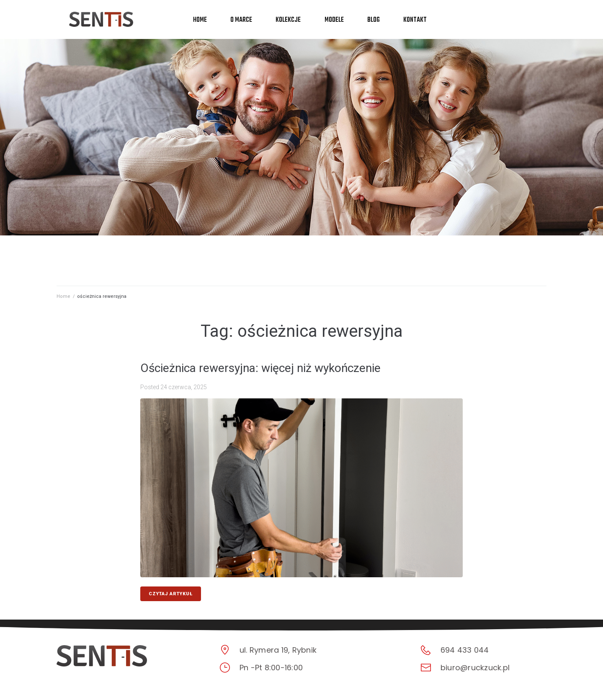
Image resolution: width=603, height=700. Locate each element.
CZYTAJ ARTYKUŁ (171, 594)
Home (63, 296)
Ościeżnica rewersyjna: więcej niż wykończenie (260, 368)
